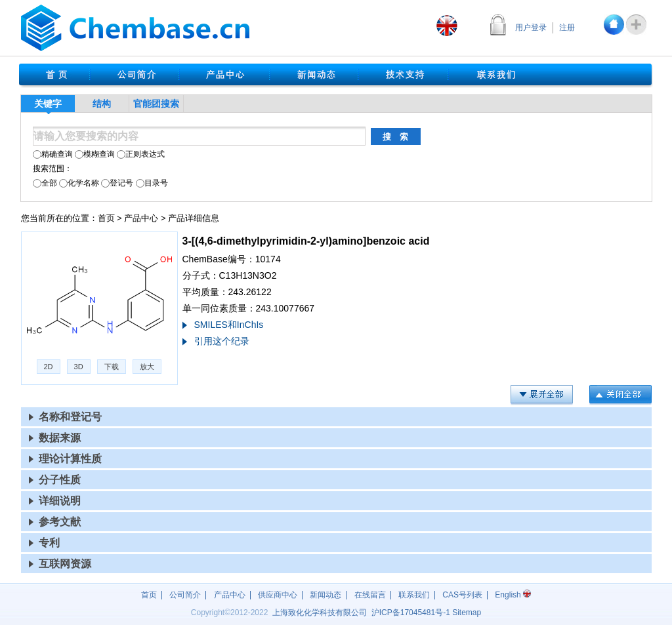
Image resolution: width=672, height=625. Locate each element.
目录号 (152, 183)
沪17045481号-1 (411, 613)
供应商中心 (278, 595)
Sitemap (467, 613)
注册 (567, 28)
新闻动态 (325, 595)
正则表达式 (141, 154)
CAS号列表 (462, 595)
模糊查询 (95, 154)
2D (49, 367)
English (513, 595)
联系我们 (414, 595)
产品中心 (141, 218)
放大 (147, 367)
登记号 (117, 183)
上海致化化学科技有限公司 (320, 613)
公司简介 (185, 595)
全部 (45, 183)
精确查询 (53, 154)
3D (79, 367)
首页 (106, 218)
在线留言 (370, 595)
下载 (112, 367)
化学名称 (79, 183)
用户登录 (531, 28)
